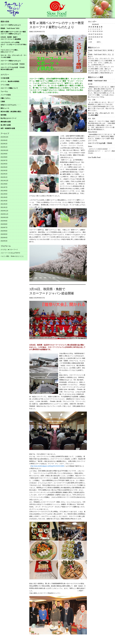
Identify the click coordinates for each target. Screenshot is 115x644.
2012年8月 (4, 157)
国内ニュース (5, 108)
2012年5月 (4, 164)
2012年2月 (4, 174)
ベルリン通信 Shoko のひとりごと (12, 256)
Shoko (90, 146)
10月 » (99, 42)
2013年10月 (4, 137)
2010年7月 (4, 228)
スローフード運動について (9, 88)
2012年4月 (4, 167)
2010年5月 (4, 234)
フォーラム (4, 91)
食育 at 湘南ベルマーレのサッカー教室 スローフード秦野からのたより (14, 33)
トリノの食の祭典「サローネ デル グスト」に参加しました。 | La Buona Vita (101, 63)
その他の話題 (5, 78)
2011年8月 (4, 184)
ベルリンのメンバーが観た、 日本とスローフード (14, 51)
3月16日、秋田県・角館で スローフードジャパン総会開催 (14, 38)
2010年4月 (4, 238)
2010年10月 (4, 217)
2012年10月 (4, 150)
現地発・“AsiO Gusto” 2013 (10, 28)
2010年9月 (4, 221)
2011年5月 (4, 194)
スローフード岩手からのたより (11, 25)
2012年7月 (4, 160)
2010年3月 (4, 241)
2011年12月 (4, 181)
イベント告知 (5, 85)
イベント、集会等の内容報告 (10, 81)
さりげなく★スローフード (9, 250)
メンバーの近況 (6, 95)
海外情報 (3, 115)
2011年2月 (4, 204)
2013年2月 (4, 144)
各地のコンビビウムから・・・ (11, 105)
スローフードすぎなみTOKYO (10, 253)
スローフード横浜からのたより (11, 61)
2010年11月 (4, 214)
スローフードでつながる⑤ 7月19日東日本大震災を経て (13, 68)
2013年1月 (4, 147)
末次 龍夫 (104, 69)
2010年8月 (4, 224)
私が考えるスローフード (9, 118)
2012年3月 (4, 171)
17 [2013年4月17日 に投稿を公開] (93, 34)
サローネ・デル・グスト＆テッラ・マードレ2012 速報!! (14, 56)
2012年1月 (4, 177)
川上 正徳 (92, 100)
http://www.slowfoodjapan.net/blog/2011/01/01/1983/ (47, 466)
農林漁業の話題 (6, 122)
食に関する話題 (6, 125)
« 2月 (90, 42)
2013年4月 (4, 140)
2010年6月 (4, 231)
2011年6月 (4, 191)
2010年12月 (4, 211)
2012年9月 (4, 154)
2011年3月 (4, 201)
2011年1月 (4, 207)
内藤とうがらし (6, 98)
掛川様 (90, 84)
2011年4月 (4, 197)
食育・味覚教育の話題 (8, 128)
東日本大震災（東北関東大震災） (11, 112)
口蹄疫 (3, 102)
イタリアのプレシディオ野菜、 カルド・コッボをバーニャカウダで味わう (14, 45)
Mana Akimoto (93, 132)
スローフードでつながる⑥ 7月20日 (13, 64)
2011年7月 (4, 187)
